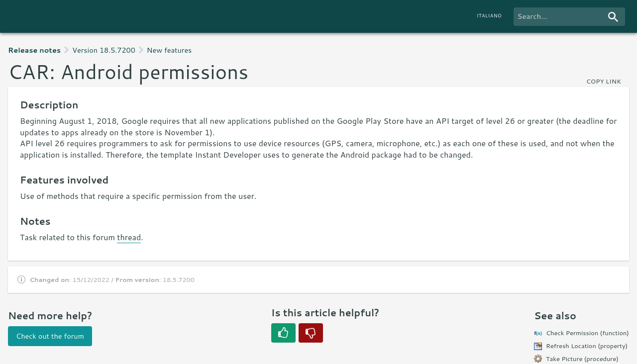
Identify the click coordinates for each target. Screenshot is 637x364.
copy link (604, 81)
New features (169, 50)
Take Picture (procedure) (582, 359)
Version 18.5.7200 (104, 50)
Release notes (34, 50)
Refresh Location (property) (587, 346)
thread (129, 237)
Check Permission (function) (587, 333)
